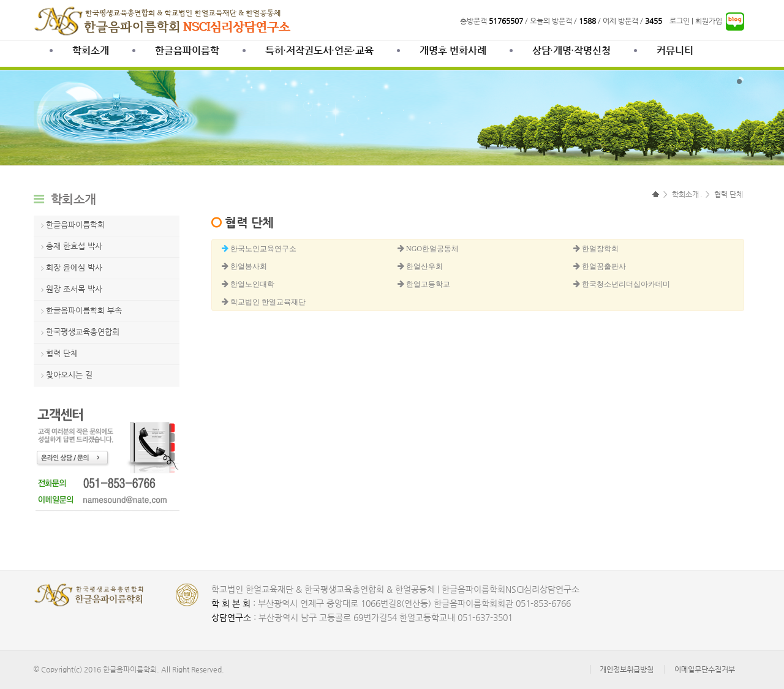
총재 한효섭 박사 (74, 246)
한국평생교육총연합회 (83, 332)
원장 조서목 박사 (74, 289)
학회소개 (91, 51)
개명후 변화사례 (453, 51)
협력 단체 (62, 353)
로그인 (680, 21)
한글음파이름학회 (75, 224)
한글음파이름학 (187, 51)
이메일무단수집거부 (705, 669)
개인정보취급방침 (627, 669)
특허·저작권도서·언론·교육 (319, 51)
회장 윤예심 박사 (74, 267)
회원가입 (709, 21)
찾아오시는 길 (69, 375)
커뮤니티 (675, 51)
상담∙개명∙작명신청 (571, 51)
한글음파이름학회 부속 (84, 310)
